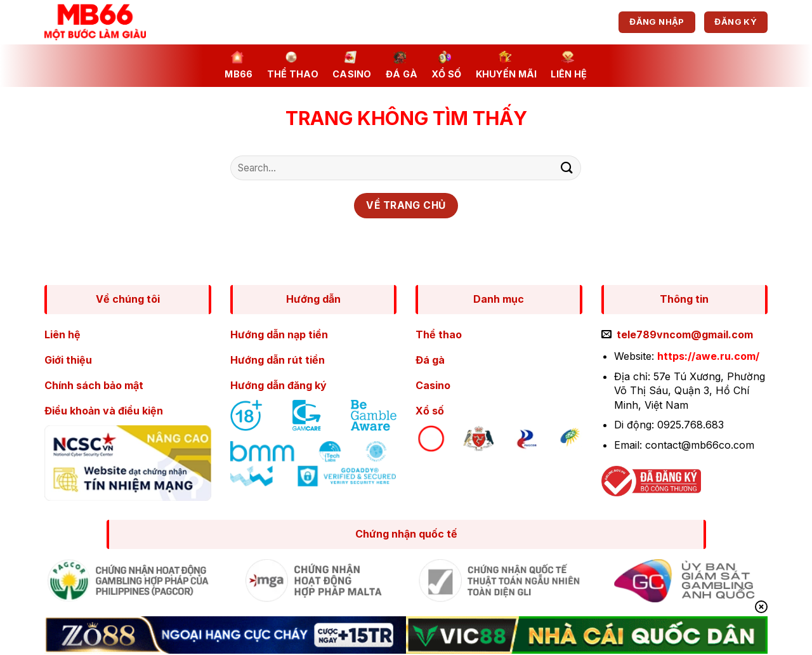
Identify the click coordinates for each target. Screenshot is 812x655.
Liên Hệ (569, 65)
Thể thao (293, 65)
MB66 (239, 65)
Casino (352, 65)
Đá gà (402, 65)
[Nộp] (566, 168)
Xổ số (446, 65)
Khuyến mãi (507, 65)
